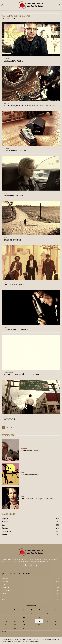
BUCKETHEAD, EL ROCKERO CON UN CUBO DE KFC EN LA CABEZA (31, 106)
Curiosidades (9, 372)
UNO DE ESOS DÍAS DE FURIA (31, 451)
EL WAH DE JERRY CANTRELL (16, 150)
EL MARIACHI (9, 419)
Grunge (6, 59)
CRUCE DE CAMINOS (12, 240)
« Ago (4, 632)
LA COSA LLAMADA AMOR (14, 195)
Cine (5, 193)
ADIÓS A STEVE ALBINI (13, 61)
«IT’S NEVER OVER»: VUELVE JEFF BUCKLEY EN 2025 (38, 499)
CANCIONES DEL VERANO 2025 (31, 475)
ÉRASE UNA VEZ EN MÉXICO (15, 285)
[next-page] (16, 427)
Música (6, 104)
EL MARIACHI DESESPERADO (16, 329)
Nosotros (24, 449)
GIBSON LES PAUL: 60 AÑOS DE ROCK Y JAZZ (22, 374)
